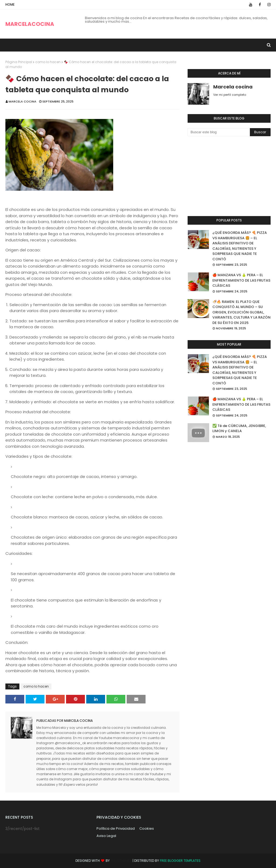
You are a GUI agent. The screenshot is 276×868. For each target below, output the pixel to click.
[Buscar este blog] (219, 132)
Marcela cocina (23, 101)
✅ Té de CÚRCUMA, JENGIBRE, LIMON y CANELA (239, 428)
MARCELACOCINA (30, 24)
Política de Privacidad (116, 828)
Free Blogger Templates (180, 861)
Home (10, 4)
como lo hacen (48, 62)
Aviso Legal (106, 836)
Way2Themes (121, 861)
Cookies (147, 828)
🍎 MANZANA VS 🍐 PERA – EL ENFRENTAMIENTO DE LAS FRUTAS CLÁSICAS (241, 280)
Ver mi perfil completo (230, 95)
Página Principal (19, 62)
